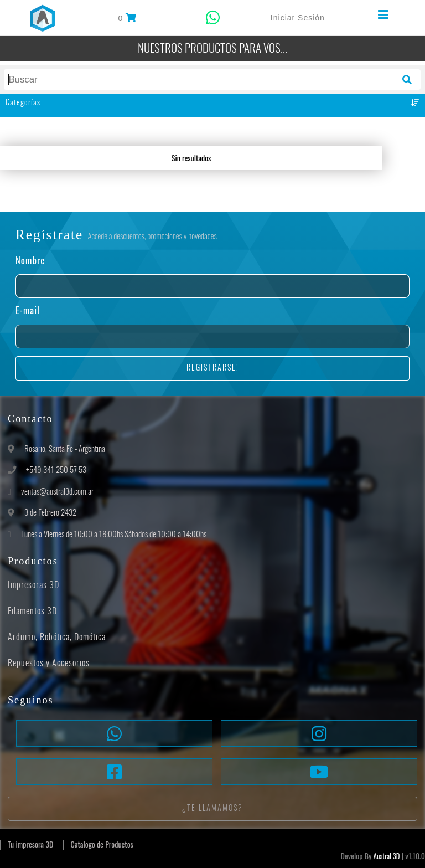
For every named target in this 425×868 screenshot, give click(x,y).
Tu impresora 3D (30, 844)
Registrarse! (213, 368)
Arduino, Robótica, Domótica (57, 638)
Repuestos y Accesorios (49, 664)
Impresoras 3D (33, 585)
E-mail (28, 310)
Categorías (212, 103)
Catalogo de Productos (102, 844)
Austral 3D (387, 856)
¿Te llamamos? (212, 809)
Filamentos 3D (32, 612)
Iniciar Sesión (298, 18)
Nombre (30, 261)
